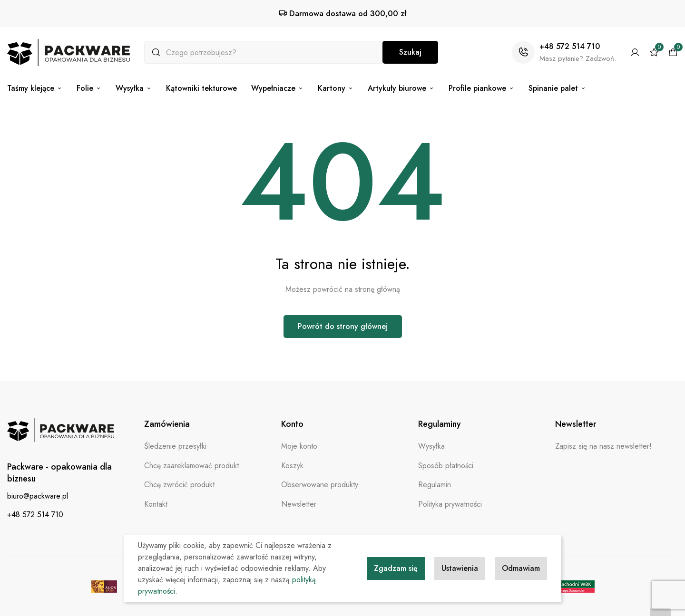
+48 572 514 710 (570, 46)
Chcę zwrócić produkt (179, 485)
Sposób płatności (446, 466)
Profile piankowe (481, 88)
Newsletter (299, 504)
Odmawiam (521, 568)
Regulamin (435, 485)
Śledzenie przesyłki (175, 446)
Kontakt (156, 504)
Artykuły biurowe (401, 88)
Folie (89, 88)
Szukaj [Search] (410, 52)
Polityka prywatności (450, 504)
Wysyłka (134, 88)
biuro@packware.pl (38, 496)
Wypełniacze (277, 88)
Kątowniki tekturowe (201, 88)
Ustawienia (460, 568)
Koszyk (292, 466)
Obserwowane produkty (320, 485)
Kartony (336, 88)
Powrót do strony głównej (343, 326)
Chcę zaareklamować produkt (191, 466)
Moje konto (299, 446)
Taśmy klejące (35, 88)
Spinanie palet (557, 88)
